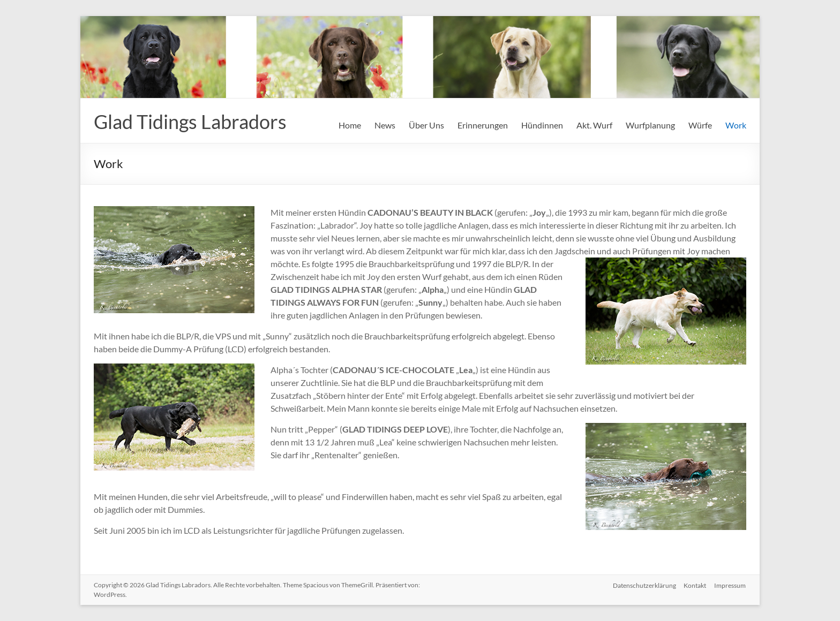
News (385, 125)
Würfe (700, 125)
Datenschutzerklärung (643, 585)
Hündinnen (542, 125)
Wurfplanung (650, 125)
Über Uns (426, 125)
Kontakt (695, 585)
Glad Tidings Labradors (190, 122)
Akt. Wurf (594, 125)
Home (350, 125)
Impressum (730, 585)
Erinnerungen (483, 125)
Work (736, 125)
